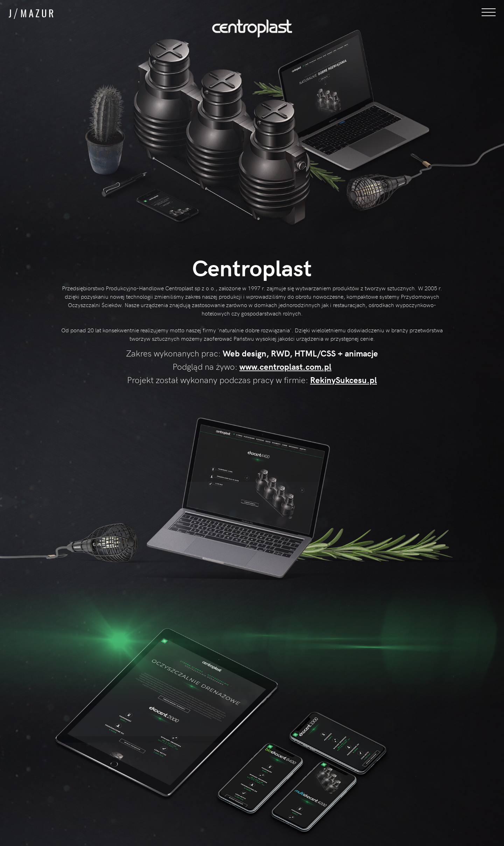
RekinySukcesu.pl (344, 380)
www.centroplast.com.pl (285, 366)
